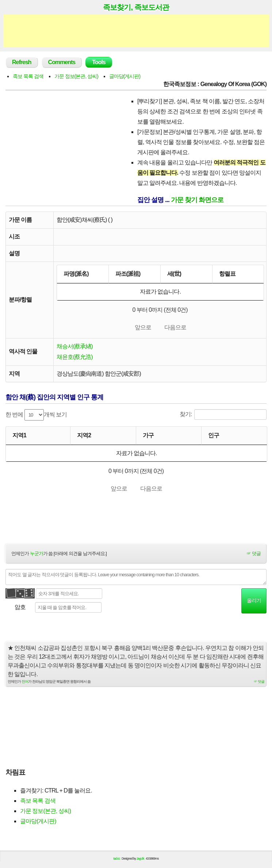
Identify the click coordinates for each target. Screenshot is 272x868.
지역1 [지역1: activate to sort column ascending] (19, 437)
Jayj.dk (140, 862)
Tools (99, 62)
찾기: (223, 416)
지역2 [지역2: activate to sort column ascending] (84, 437)
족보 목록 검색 (28, 76)
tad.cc (117, 862)
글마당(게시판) (125, 76)
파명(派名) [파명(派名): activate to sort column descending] (76, 274)
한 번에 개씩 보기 (36, 416)
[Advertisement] (136, 31)
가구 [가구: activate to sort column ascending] (148, 437)
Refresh (22, 62)
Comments (62, 62)
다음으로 (175, 328)
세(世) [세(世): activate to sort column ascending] (174, 274)
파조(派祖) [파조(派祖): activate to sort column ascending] (128, 274)
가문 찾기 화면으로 (197, 200)
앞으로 (143, 328)
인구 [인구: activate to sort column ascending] (214, 437)
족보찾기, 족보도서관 (136, 7)
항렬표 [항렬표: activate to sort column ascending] (227, 274)
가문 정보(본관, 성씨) (76, 76)
